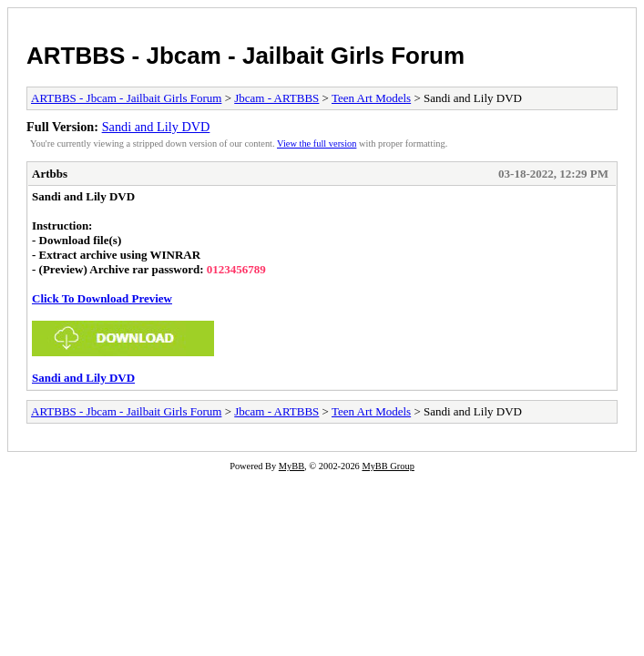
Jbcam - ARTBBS (276, 98)
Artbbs (50, 174)
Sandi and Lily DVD (156, 127)
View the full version (317, 143)
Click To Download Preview (102, 298)
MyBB (291, 466)
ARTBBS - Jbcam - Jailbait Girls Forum (245, 56)
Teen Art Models (371, 98)
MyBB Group (388, 466)
